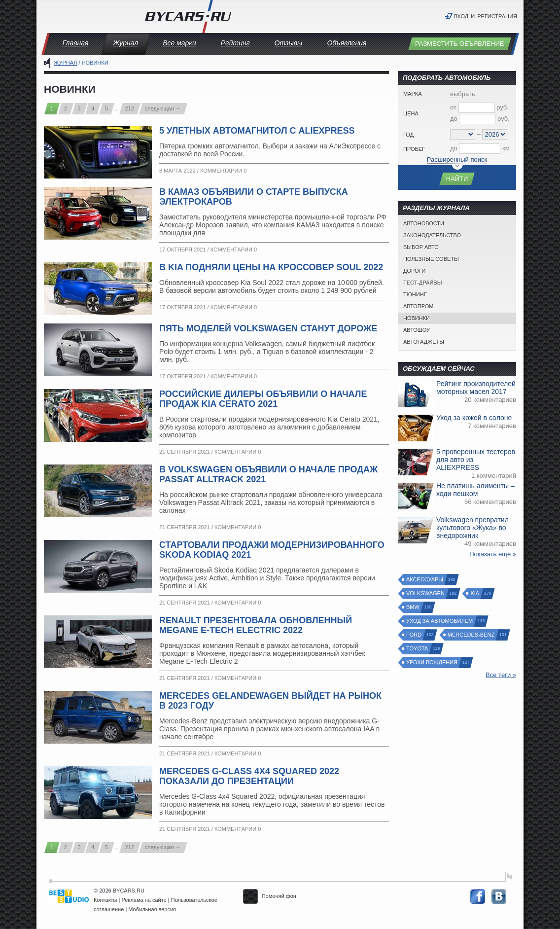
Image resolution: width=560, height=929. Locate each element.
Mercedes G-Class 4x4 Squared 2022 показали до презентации (249, 776)
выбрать (463, 94)
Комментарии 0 (223, 171)
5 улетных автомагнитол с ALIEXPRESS (257, 131)
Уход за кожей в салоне (474, 418)
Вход (461, 16)
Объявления (347, 43)
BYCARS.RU (129, 891)
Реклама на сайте (144, 900)
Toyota (418, 649)
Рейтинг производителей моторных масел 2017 (476, 388)
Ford (414, 635)
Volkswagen (426, 593)
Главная (76, 43)
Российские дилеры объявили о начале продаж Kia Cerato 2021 (263, 399)
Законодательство (432, 235)
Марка (413, 94)
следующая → (163, 108)
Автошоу (417, 330)
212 (130, 108)
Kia (475, 593)
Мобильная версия (152, 909)
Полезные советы (431, 259)
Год (408, 135)
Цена (411, 113)
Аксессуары (425, 580)
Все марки (179, 43)
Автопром (418, 306)
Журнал (125, 43)
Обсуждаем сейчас (439, 369)
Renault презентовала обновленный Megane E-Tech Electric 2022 (256, 625)
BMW (413, 607)
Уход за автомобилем (440, 621)
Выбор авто (421, 247)
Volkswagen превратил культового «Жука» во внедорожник (472, 528)
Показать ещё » (493, 554)
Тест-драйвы (422, 283)
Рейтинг (235, 43)
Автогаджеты (424, 342)
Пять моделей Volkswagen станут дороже (268, 328)
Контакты (105, 900)
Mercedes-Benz (472, 635)
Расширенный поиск (457, 160)
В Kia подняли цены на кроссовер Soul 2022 (271, 267)
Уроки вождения (432, 662)
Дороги (415, 271)
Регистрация (497, 16)
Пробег (414, 149)
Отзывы (289, 43)
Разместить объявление (460, 44)
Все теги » (501, 675)
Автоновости (424, 223)
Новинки (417, 318)
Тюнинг (415, 294)
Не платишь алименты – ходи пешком (475, 490)
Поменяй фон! (270, 896)
